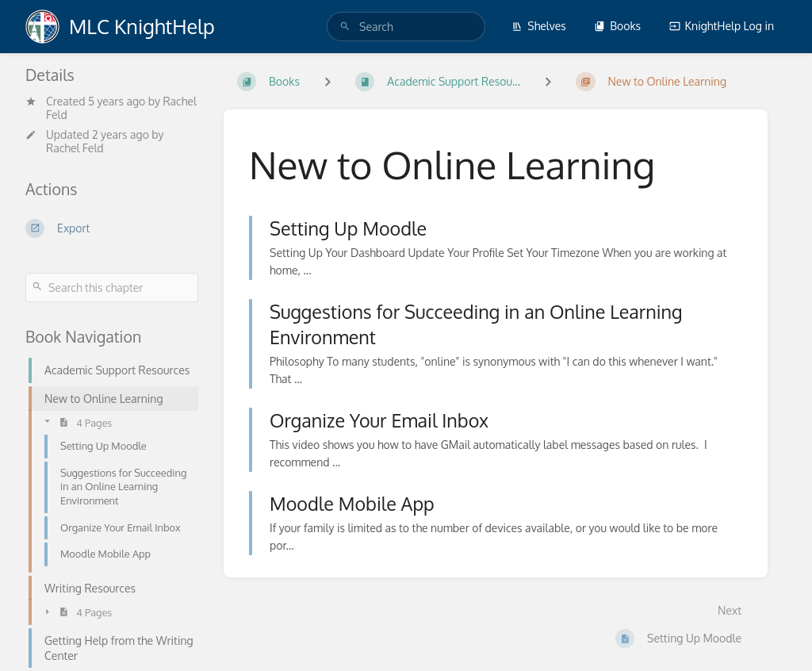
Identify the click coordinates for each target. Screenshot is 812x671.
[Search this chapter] (112, 288)
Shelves (539, 26)
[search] (406, 27)
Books (617, 26)
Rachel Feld (75, 148)
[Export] (112, 228)
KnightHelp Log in (722, 26)
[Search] (345, 27)
